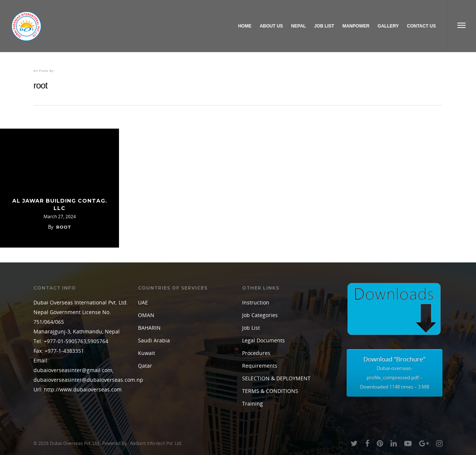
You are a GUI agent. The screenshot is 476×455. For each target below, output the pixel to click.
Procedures (256, 353)
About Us (271, 26)
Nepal (299, 26)
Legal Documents (263, 340)
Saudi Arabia (154, 340)
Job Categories (260, 315)
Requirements (260, 366)
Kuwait (147, 353)
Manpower (356, 26)
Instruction (256, 302)
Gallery (388, 26)
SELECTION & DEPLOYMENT (276, 378)
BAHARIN (149, 328)
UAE (143, 302)
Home (245, 26)
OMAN (146, 315)
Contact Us (421, 26)
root (64, 227)
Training (253, 404)
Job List (324, 26)
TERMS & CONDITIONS (270, 391)
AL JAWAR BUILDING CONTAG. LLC (60, 204)
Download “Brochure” (394, 373)
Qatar (145, 366)
